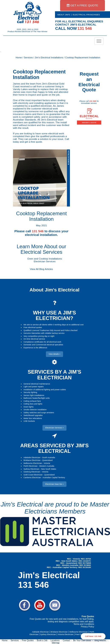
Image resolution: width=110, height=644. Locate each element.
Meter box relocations (33, 418)
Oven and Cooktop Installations (45, 259)
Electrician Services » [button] (54, 428)
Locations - (57, 640)
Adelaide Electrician (32, 458)
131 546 (93, 101)
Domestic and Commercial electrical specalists (43, 345)
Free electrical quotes (33, 327)
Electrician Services (45, 261)
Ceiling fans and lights (33, 404)
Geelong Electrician (32, 472)
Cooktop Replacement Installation (83, 57)
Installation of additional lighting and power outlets (45, 390)
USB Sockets (29, 421)
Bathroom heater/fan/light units (37, 398)
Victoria (47, 463)
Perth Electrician (30, 466)
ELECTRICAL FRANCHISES (86, 15)
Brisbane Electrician (32, 460)
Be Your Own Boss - (84, 640)
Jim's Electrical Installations (49, 57)
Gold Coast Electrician (33, 475)
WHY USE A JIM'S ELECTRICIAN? (54, 315)
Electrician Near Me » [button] (54, 484)
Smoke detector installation (35, 410)
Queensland (47, 460)
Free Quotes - (29, 640)
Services (28, 57)
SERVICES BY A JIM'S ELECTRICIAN (54, 375)
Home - (6, 640)
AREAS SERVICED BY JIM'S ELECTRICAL (54, 448)
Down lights (28, 407)
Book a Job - (44, 640)
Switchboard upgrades (33, 415)
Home (19, 57)
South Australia (48, 458)
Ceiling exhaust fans (32, 401)
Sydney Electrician (31, 469)
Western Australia (47, 466)
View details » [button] (54, 354)
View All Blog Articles (41, 269)
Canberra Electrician (32, 478)
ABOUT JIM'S (64, 15)
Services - (16, 640)
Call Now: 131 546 (93, 636)
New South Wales (48, 469)
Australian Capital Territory (54, 478)
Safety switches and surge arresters (39, 413)
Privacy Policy (87, 627)
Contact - (68, 640)
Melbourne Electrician (33, 463)
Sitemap (56, 643)
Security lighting (30, 392)
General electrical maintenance (37, 384)
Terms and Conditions (84, 624)
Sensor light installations (34, 395)
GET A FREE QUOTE (82, 5)
